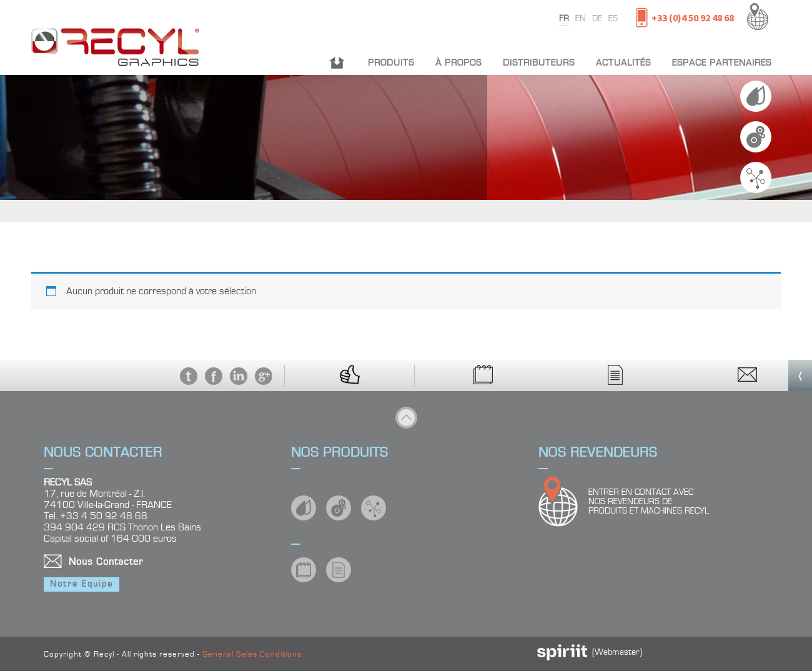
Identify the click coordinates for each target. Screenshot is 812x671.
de (597, 19)
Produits (391, 63)
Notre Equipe (82, 584)
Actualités (623, 63)
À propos (458, 63)
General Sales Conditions (252, 654)
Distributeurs (539, 63)
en (581, 19)
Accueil (337, 63)
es (613, 19)
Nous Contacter (106, 562)
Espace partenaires (722, 63)
